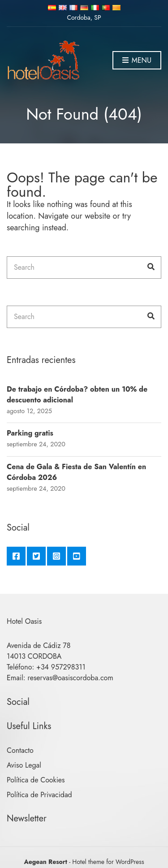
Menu (137, 61)
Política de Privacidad (39, 795)
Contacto (20, 750)
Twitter (36, 556)
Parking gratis (30, 433)
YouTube (77, 556)
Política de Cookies (36, 780)
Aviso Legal (24, 765)
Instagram (56, 556)
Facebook (16, 556)
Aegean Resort (45, 862)
